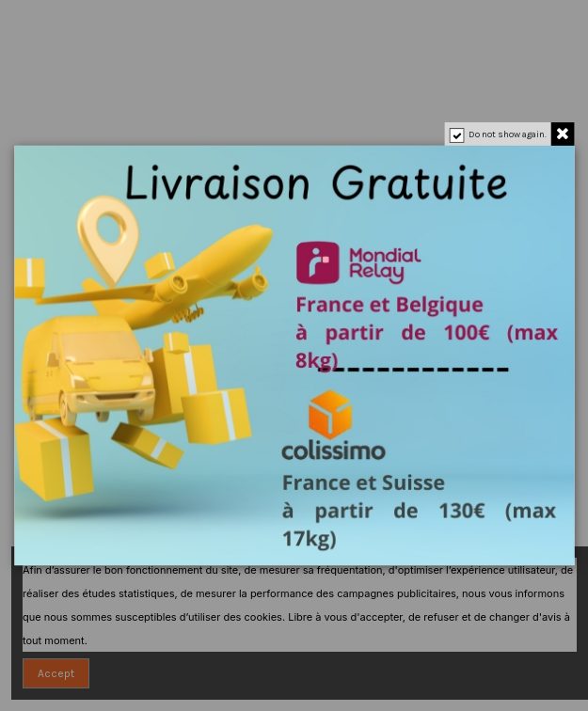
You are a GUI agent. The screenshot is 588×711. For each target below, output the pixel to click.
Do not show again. (507, 134)
